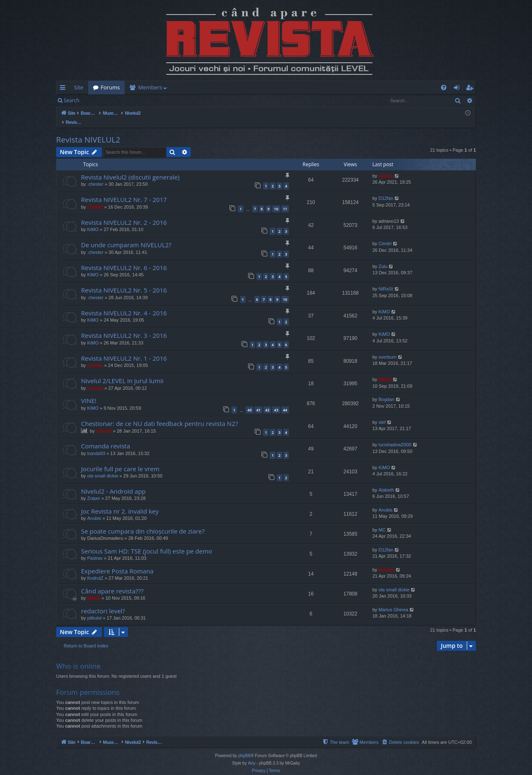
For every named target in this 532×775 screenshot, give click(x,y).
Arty (252, 754)
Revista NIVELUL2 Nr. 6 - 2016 (124, 259)
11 (285, 200)
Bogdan (387, 391)
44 (285, 401)
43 (276, 401)
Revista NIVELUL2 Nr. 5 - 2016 (124, 281)
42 (267, 401)
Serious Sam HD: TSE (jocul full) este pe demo (147, 542)
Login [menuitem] (458, 89)
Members (150, 87)
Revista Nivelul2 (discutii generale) (130, 168)
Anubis (94, 509)
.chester (95, 175)
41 (259, 401)
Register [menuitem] (471, 89)
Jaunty (386, 167)
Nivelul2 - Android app (113, 482)
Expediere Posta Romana (117, 562)
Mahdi (385, 371)
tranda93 (96, 445)
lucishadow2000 (395, 436)
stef (382, 413)
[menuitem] (315, 87)
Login (98, 100)
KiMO (93, 221)
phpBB (244, 747)
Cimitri (385, 235)
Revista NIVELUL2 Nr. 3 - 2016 (124, 327)
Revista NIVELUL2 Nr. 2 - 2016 (124, 214)
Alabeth (386, 481)
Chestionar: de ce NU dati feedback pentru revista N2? (159, 415)
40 (249, 401)
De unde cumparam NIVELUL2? (126, 236)
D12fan (386, 189)
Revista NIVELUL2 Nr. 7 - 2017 (124, 191)
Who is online (78, 657)
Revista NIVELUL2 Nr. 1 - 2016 (124, 349)
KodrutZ (95, 569)
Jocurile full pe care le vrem (120, 460)
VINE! (89, 392)
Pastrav (95, 549)
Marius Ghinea (394, 601)
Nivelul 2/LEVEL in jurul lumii (122, 372)
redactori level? (103, 602)
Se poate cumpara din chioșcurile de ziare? (143, 522)
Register (125, 100)
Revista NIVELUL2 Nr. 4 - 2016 (124, 304)
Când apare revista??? (112, 582)
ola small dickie (103, 467)
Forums (110, 87)
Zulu (383, 258)
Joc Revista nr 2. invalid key (120, 502)
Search (71, 100)
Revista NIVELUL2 (88, 131)
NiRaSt (386, 280)
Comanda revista (106, 437)
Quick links (64, 89)
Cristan (95, 198)
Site (79, 87)
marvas (95, 379)
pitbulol (95, 609)
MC (382, 521)
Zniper (94, 490)
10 (276, 200)
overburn (388, 348)
